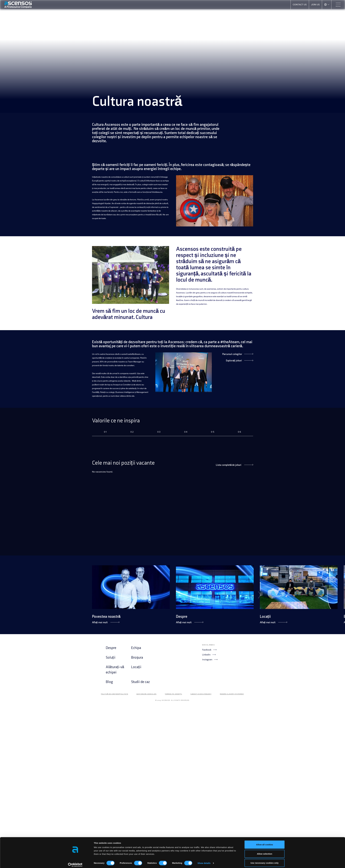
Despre (182, 617)
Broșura (137, 658)
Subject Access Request (201, 694)
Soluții (111, 658)
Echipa (136, 648)
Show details (204, 861)
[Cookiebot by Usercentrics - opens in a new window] (75, 863)
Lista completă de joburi (234, 465)
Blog (109, 682)
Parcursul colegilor (238, 354)
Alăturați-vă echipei (115, 670)
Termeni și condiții (173, 694)
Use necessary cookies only (264, 861)
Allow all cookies (265, 842)
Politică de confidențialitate (115, 694)
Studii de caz (140, 682)
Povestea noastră (106, 617)
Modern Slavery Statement (232, 694)
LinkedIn (209, 655)
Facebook (209, 650)
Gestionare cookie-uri (146, 694)
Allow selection (265, 851)
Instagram (210, 659)
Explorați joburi (240, 360)
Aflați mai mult (106, 622)
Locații (265, 617)
